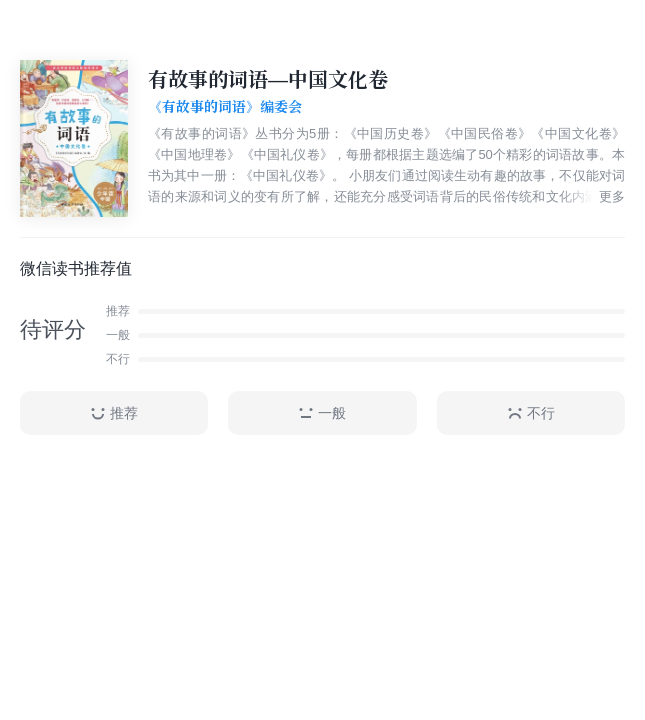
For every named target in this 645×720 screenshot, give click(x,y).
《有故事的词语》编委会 (225, 107)
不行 (531, 413)
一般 (322, 413)
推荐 (114, 413)
